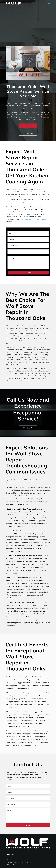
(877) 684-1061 (28, 133)
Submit (28, 273)
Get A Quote (28, 126)
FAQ (7, 860)
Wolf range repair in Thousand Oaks (33, 219)
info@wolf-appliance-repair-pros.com (18, 862)
